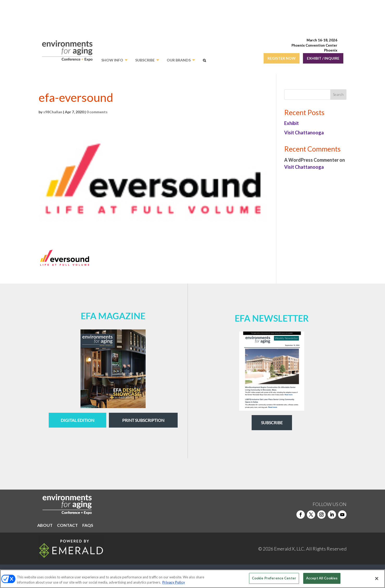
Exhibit (291, 123)
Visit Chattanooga (304, 133)
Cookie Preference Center (274, 578)
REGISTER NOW (282, 58)
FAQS (88, 526)
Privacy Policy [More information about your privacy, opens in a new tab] (174, 582)
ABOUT (45, 526)
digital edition (77, 420)
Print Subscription (143, 420)
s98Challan (53, 112)
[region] (192, 579)
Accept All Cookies (322, 578)
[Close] (377, 578)
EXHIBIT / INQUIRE (323, 58)
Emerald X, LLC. (290, 549)
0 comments (97, 112)
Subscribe (272, 423)
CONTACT (67, 526)
